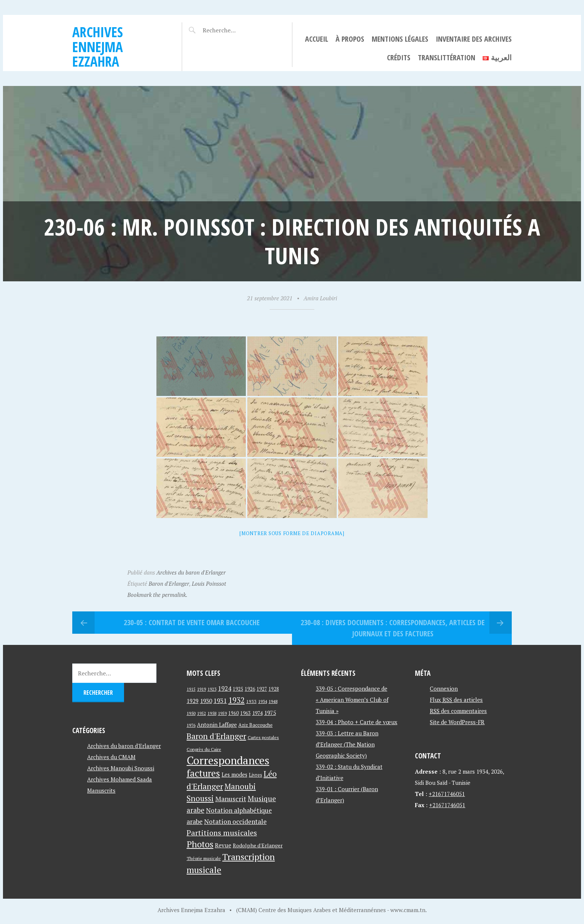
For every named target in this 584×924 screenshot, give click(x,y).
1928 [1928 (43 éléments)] (274, 689)
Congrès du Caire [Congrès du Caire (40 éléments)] (204, 749)
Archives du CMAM (111, 757)
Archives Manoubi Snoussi (121, 768)
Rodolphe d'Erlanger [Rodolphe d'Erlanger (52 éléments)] (258, 845)
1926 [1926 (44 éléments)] (250, 689)
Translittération (447, 57)
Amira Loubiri (320, 298)
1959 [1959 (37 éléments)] (222, 713)
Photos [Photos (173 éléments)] (200, 844)
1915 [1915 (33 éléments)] (191, 689)
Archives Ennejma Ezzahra (98, 47)
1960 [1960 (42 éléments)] (234, 713)
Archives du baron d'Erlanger (191, 572)
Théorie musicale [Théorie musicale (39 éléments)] (204, 858)
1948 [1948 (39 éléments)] (273, 701)
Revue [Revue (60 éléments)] (223, 845)
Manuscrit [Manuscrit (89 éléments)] (231, 799)
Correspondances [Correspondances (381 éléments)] (228, 760)
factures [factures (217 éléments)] (203, 773)
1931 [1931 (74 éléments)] (220, 701)
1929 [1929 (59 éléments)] (193, 701)
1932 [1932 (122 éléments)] (237, 700)
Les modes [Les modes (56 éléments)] (234, 775)
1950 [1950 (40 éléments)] (191, 713)
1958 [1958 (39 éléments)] (212, 713)
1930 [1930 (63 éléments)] (206, 701)
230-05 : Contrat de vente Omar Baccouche (192, 622)
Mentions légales (400, 39)
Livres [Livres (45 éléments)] (256, 775)
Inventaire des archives (474, 39)
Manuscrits (101, 790)
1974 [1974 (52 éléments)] (257, 713)
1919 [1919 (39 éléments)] (201, 689)
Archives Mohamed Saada (120, 779)
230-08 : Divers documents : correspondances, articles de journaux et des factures (393, 628)
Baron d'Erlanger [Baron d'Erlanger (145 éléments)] (216, 736)
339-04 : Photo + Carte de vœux (357, 722)
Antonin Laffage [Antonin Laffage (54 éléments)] (217, 725)
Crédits (399, 57)
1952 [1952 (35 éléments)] (201, 713)
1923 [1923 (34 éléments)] (212, 689)
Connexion (444, 688)
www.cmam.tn (408, 910)
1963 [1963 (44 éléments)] (245, 713)
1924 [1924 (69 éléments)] (225, 688)
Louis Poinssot (209, 584)
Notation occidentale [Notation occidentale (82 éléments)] (235, 821)
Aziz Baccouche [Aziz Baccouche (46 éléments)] (256, 725)
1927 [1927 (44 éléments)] (262, 689)
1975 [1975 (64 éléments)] (270, 713)
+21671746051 (447, 794)
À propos (350, 39)
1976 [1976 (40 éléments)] (191, 725)
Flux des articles (456, 700)
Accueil (317, 39)
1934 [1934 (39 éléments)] (263, 701)
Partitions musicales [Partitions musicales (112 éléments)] (222, 833)
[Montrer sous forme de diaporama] (292, 533)
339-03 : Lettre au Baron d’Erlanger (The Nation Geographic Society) (347, 744)
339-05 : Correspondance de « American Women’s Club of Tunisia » (352, 700)
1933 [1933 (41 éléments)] (251, 701)
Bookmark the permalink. (157, 595)
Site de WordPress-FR (457, 722)
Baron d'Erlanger (169, 584)
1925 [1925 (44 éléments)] (238, 689)
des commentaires (458, 711)
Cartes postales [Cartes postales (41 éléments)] (263, 737)
